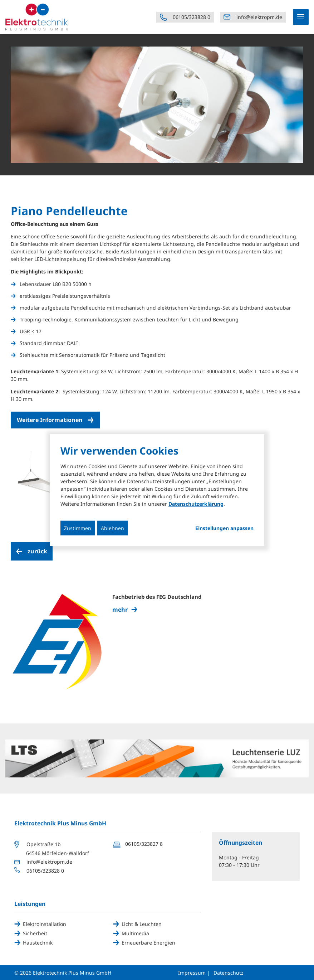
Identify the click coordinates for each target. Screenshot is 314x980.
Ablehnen (112, 528)
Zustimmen (78, 528)
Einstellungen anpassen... (224, 528)
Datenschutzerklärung (196, 503)
